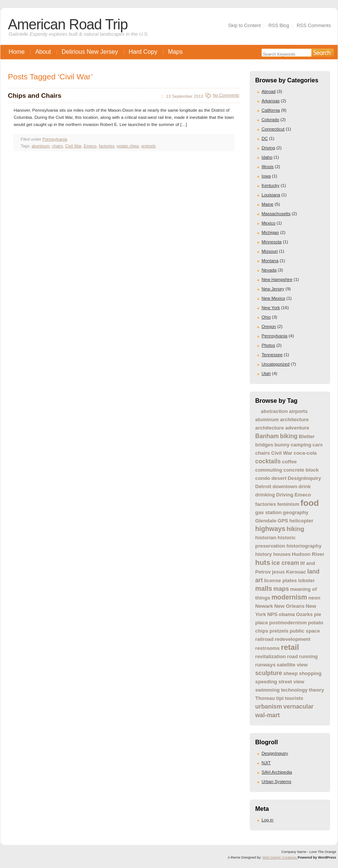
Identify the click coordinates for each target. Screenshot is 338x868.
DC (265, 138)
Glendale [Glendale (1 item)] (266, 521)
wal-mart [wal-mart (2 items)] (268, 715)
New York (271, 308)
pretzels (149, 146)
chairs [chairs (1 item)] (263, 453)
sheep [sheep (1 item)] (290, 673)
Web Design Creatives (280, 857)
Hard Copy (143, 52)
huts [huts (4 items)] (263, 562)
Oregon (269, 326)
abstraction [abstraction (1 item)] (275, 411)
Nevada (269, 270)
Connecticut (273, 129)
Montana (270, 261)
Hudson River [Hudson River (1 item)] (308, 554)
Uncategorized (276, 364)
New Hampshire (277, 279)
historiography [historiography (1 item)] (304, 546)
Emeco (90, 146)
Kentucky (271, 185)
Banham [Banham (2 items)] (267, 436)
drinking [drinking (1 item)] (265, 495)
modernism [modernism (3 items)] (289, 597)
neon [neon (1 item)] (314, 598)
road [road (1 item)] (292, 656)
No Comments (226, 95)
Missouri (270, 251)
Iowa (266, 176)
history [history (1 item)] (264, 554)
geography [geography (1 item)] (296, 512)
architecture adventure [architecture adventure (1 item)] (282, 428)
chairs (57, 146)
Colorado (271, 120)
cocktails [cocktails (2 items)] (268, 461)
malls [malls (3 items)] (264, 589)
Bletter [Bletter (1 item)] (307, 436)
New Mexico (274, 298)
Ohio (266, 317)
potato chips (128, 146)
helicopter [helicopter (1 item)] (301, 521)
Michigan (270, 232)
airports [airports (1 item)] (299, 411)
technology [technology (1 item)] (294, 690)
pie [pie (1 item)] (318, 614)
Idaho (267, 157)
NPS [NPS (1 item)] (272, 614)
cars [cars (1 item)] (318, 445)
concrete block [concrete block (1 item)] (301, 470)
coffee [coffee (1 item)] (289, 462)
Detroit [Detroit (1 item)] (263, 486)
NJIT (266, 763)
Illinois (268, 167)
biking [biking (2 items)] (289, 436)
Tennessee (272, 355)
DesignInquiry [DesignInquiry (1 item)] (304, 478)
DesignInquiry (275, 753)
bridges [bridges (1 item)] (264, 445)
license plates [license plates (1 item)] (280, 580)
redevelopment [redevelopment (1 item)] (293, 639)
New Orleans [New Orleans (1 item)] (289, 606)
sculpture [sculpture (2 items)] (269, 673)
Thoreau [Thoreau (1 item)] (265, 698)
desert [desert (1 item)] (279, 478)
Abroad (269, 91)
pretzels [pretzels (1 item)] (279, 631)
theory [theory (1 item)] (316, 690)
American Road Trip (68, 24)
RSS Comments (314, 25)
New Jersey (273, 289)
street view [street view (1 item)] (291, 682)
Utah (266, 373)
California (271, 110)
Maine (268, 204)
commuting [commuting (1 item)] (269, 470)
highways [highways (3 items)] (270, 529)
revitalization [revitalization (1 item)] (271, 656)
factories (107, 146)
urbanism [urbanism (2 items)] (269, 706)
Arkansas (271, 101)
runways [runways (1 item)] (266, 665)
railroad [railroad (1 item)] (265, 639)
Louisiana (271, 195)
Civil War (73, 146)
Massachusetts (276, 214)
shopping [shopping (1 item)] (310, 673)
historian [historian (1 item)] (266, 538)
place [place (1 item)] (262, 623)
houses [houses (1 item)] (282, 554)
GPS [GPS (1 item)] (283, 521)
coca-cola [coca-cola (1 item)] (305, 453)
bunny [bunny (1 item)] (282, 445)
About (43, 52)
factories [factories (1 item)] (266, 504)
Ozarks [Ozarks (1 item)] (304, 614)
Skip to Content (245, 25)
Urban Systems (277, 782)
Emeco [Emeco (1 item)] (303, 495)
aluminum (41, 146)
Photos (269, 345)
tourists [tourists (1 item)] (294, 698)
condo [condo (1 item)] (263, 478)
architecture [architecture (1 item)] (294, 420)
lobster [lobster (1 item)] (306, 580)
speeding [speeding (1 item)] (266, 682)
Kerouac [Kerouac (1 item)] (296, 572)
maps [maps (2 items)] (281, 589)
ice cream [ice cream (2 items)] (285, 563)
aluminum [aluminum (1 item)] (267, 420)
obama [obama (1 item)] (287, 614)
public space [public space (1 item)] (305, 631)
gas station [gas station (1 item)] (269, 512)
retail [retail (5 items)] (290, 647)
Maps (175, 52)
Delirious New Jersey (90, 52)
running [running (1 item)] (308, 656)
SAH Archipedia (277, 772)
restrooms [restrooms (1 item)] (268, 648)
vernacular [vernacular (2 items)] (298, 706)
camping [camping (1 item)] (301, 445)
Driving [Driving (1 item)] (285, 495)
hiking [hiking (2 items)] (295, 529)
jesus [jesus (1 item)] (278, 572)
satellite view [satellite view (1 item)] (292, 665)
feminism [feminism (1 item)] (288, 504)
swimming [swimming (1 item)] (268, 690)
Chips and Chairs (35, 96)
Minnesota (272, 242)
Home (17, 52)
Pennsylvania (275, 336)
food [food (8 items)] (310, 503)
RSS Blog (279, 25)
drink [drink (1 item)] (305, 486)
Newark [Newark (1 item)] (264, 606)
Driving (269, 148)
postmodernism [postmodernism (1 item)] (288, 623)
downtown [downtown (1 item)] (285, 486)
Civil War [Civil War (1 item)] (282, 453)
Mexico (269, 223)
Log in (268, 820)
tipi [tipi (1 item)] (280, 698)
